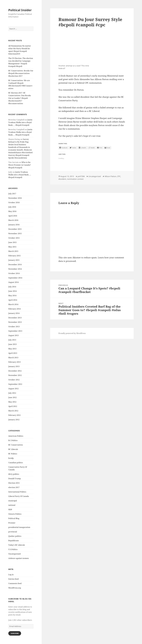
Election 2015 (14, 483)
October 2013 (14, 327)
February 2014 (14, 309)
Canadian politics (16, 463)
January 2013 (14, 366)
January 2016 (14, 225)
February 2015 (14, 256)
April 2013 (13, 353)
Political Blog (14, 518)
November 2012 (15, 375)
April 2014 (13, 300)
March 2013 (13, 358)
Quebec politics (15, 536)
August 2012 (13, 389)
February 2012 (14, 415)
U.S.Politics (13, 549)
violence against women (19, 558)
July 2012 (12, 393)
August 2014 (13, 282)
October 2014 (14, 273)
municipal (13, 501)
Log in (11, 575)
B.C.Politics (13, 440)
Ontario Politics (15, 514)
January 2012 (14, 420)
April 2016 (13, 216)
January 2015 (14, 260)
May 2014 (12, 296)
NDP (10, 510)
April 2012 (13, 406)
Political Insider (20, 10)
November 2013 (15, 322)
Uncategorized (14, 554)
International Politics (17, 492)
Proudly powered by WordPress (72, 333)
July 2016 (12, 207)
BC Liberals (13, 449)
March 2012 (13, 411)
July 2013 (12, 340)
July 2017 (12, 194)
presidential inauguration (19, 527)
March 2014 (13, 304)
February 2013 (14, 362)
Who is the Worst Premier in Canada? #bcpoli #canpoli (20, 165)
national (12, 505)
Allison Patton (110, 176)
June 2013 (12, 344)
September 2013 (15, 331)
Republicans (14, 541)
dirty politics (14, 474)
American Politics (16, 436)
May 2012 (12, 402)
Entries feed (13, 579)
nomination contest (75, 179)
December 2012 (15, 371)
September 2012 (15, 384)
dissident (62, 179)
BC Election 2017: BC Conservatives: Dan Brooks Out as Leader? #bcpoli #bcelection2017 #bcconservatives (20, 98)
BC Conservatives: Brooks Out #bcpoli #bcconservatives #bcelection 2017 (21, 73)
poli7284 (81, 176)
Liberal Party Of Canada (19, 496)
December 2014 (15, 265)
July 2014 (12, 287)
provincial (13, 532)
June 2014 (12, 291)
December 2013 (15, 318)
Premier (12, 523)
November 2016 (15, 198)
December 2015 (15, 229)
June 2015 (12, 242)
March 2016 (13, 220)
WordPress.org (15, 588)
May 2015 (12, 247)
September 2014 (15, 278)
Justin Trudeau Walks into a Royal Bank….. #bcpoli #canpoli (20, 122)
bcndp (11, 458)
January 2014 (14, 313)
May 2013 (12, 349)
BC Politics (13, 454)
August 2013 (13, 335)
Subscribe (15, 633)
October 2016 (14, 202)
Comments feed (15, 583)
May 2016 (12, 211)
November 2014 (15, 269)
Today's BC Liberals (17, 545)
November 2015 (15, 233)
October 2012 (14, 380)
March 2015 (13, 251)
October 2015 (14, 238)
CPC (119, 176)
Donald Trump (15, 479)
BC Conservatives (16, 445)
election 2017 (14, 487)
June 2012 (12, 397)
